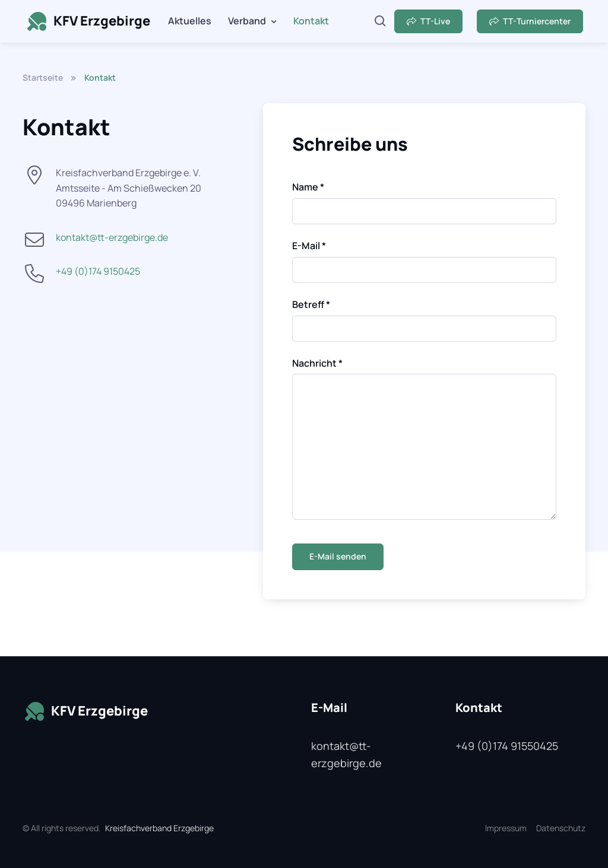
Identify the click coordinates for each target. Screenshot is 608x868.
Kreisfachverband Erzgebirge (159, 828)
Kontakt (311, 21)
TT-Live (428, 21)
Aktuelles (190, 21)
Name (308, 187)
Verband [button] (247, 21)
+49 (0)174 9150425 (98, 271)
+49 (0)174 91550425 (507, 746)
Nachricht (317, 363)
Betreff (311, 304)
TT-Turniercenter (530, 21)
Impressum (506, 828)
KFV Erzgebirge (88, 21)
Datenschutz (561, 828)
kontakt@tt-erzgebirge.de (112, 237)
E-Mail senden (338, 556)
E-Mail (309, 246)
